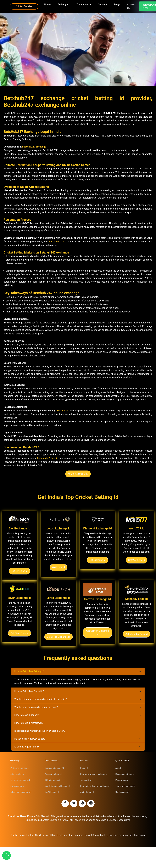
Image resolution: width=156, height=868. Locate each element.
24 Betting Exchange (19, 768)
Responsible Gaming (125, 774)
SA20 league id (52, 792)
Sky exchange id (17, 786)
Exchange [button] (63, 4)
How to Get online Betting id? (29, 671)
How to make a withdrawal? (29, 723)
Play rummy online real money (94, 774)
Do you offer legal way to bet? (30, 739)
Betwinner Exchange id (20, 792)
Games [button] (102, 4)
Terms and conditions (125, 786)
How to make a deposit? (27, 715)
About (118, 768)
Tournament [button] (83, 4)
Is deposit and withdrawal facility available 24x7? (40, 731)
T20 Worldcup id (52, 780)
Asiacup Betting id (53, 774)
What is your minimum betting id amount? (36, 707)
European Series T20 (54, 768)
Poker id (84, 768)
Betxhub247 (63, 411)
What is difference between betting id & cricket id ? (41, 699)
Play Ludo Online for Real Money (95, 786)
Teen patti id (86, 780)
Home (47, 4)
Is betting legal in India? (27, 747)
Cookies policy (122, 792)
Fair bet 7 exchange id (20, 780)
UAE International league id (57, 786)
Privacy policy (122, 780)
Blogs (117, 4)
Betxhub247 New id (48, 458)
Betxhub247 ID (57, 242)
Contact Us (131, 6)
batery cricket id (17, 774)
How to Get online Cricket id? (29, 691)
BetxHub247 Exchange (34, 147)
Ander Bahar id (87, 792)
